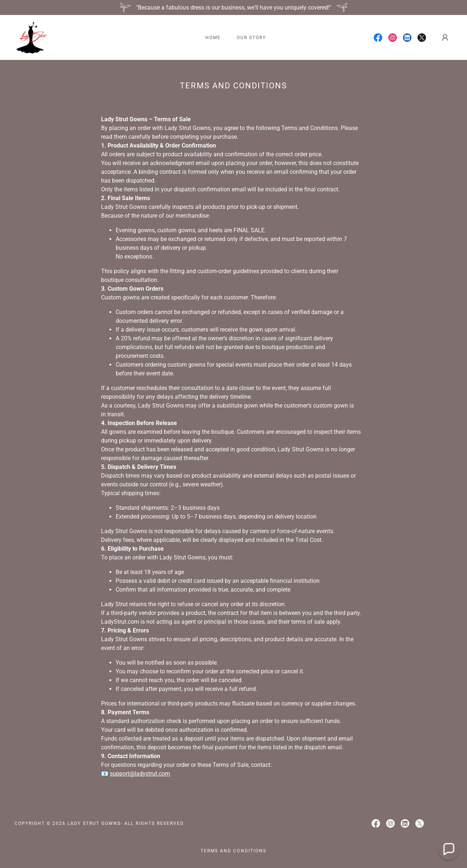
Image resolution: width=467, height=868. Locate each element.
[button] (445, 38)
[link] (31, 37)
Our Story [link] (251, 38)
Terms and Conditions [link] (233, 851)
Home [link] (213, 38)
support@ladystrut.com (140, 774)
